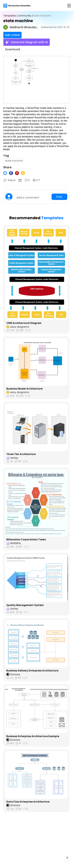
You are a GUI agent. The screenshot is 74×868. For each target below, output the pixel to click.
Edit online (12, 35)
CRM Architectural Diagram (24, 323)
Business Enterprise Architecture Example (33, 736)
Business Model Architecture (24, 389)
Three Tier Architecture (21, 454)
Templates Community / (18, 16)
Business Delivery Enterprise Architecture (32, 671)
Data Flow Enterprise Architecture (28, 802)
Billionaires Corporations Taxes (26, 540)
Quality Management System (25, 605)
